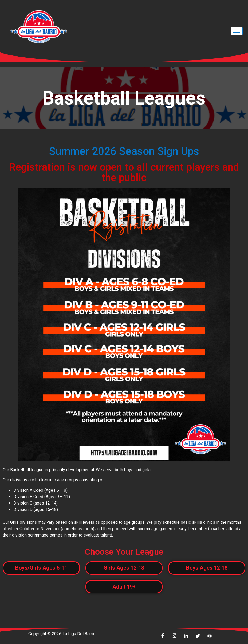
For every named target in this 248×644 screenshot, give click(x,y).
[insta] (174, 636)
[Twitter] (198, 636)
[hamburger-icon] (237, 31)
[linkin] (186, 636)
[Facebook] (163, 636)
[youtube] (210, 636)
